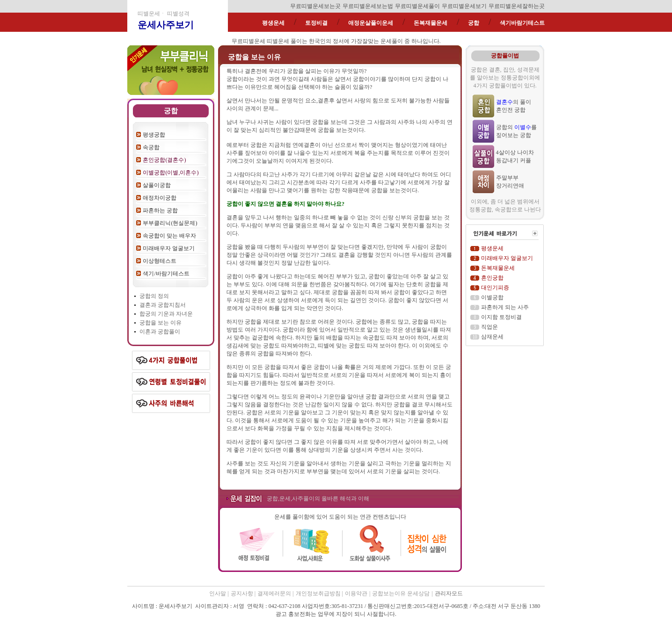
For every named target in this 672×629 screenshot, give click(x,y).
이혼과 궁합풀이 (160, 332)
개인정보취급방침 (319, 593)
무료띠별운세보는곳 (315, 6)
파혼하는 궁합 (160, 210)
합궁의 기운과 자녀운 (166, 314)
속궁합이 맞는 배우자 (169, 236)
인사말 (218, 593)
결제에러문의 (275, 593)
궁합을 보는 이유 (161, 323)
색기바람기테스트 (522, 23)
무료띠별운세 (248, 41)
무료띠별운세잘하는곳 (517, 6)
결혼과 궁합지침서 (163, 305)
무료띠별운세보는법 (368, 6)
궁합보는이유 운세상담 (401, 593)
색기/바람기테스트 (166, 274)
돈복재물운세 (431, 23)
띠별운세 (278, 41)
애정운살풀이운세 (371, 23)
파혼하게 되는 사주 (505, 307)
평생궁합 (154, 135)
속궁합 (151, 147)
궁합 (474, 23)
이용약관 (356, 593)
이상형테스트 (160, 261)
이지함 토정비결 (501, 317)
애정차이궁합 (160, 198)
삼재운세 (492, 337)
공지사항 (243, 593)
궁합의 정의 (154, 296)
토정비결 (316, 23)
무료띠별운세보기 (464, 6)
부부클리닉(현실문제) (170, 223)
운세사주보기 (166, 25)
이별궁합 (492, 297)
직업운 (489, 327)
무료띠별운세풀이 (417, 6)
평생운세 (273, 23)
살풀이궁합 (157, 185)
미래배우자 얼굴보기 (169, 248)
